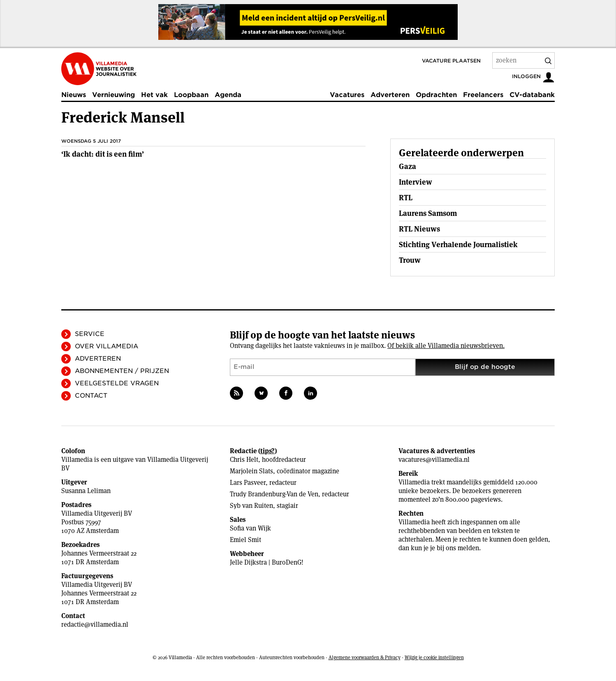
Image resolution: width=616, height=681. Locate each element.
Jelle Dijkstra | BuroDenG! (267, 562)
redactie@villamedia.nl (95, 624)
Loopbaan (191, 95)
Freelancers (483, 95)
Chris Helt (244, 460)
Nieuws (74, 95)
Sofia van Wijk (250, 528)
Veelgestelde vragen (117, 383)
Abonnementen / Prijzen (122, 371)
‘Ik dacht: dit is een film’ (103, 154)
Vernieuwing (113, 95)
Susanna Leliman (86, 491)
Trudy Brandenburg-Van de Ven (274, 494)
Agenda (228, 95)
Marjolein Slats (251, 471)
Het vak (154, 95)
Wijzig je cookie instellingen (434, 657)
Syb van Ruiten (251, 506)
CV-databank (532, 95)
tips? (267, 451)
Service (90, 334)
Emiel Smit (245, 540)
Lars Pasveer (248, 483)
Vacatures (347, 95)
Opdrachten (436, 95)
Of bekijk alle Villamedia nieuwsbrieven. (446, 346)
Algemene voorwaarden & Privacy (365, 657)
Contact (91, 396)
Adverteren (390, 95)
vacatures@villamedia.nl (434, 460)
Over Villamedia (107, 346)
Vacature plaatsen (451, 61)
